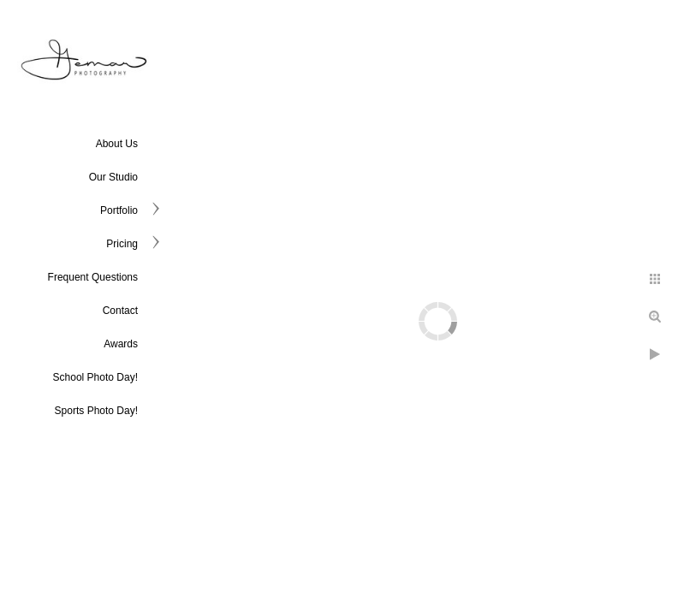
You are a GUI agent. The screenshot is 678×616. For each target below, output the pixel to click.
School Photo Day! (95, 377)
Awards (121, 344)
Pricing (122, 244)
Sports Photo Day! (96, 411)
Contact (120, 311)
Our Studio (113, 177)
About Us (117, 144)
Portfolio (119, 210)
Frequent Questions (93, 277)
